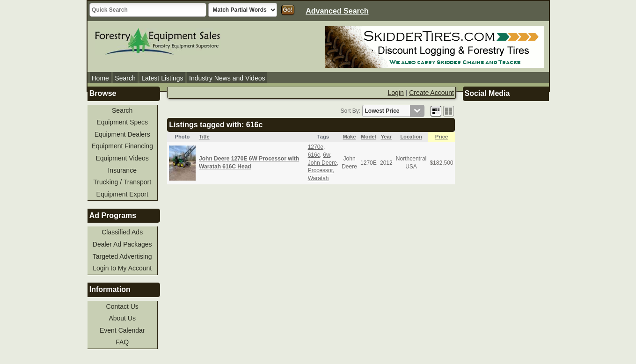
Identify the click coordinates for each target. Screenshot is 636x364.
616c (314, 155)
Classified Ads (122, 232)
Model (368, 137)
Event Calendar (122, 330)
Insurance (122, 170)
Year (386, 137)
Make (350, 137)
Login (396, 93)
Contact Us (122, 306)
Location (411, 137)
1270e (316, 147)
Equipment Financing (122, 146)
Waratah (318, 178)
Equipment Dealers (122, 134)
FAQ (122, 342)
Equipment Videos (122, 158)
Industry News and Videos (227, 78)
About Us (122, 318)
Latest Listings (162, 78)
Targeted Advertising (122, 256)
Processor (320, 170)
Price (442, 137)
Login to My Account (122, 268)
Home (100, 78)
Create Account (431, 93)
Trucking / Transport (122, 182)
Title (204, 137)
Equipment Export (122, 194)
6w (326, 155)
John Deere (322, 163)
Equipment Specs (122, 122)
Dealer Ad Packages (122, 244)
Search (125, 78)
